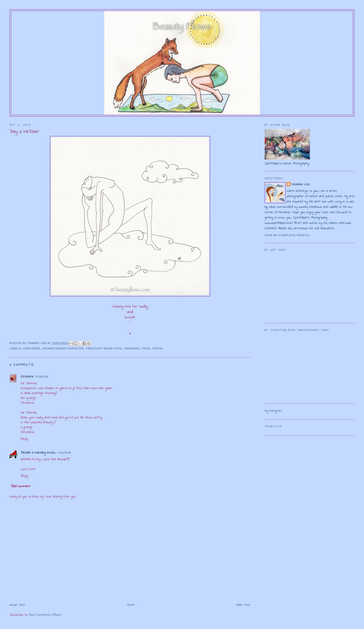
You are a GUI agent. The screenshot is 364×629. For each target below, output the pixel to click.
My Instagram (273, 411)
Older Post (243, 605)
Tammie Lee (301, 184)
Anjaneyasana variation (63, 348)
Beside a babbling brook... (39, 453)
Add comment (21, 486)
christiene (27, 377)
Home (131, 605)
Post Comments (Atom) (45, 615)
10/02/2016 (42, 377)
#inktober (32, 348)
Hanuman (132, 348)
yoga (146, 348)
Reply (24, 439)
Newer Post (17, 605)
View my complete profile (287, 235)
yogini (158, 348)
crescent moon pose (104, 348)
